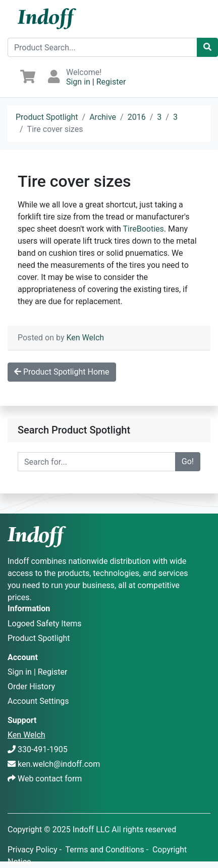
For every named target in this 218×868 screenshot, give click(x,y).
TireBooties (144, 229)
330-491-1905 (43, 749)
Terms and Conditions (105, 850)
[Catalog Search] (207, 47)
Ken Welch (85, 338)
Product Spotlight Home (62, 372)
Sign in (78, 82)
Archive (103, 117)
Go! (188, 461)
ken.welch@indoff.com (59, 764)
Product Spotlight (47, 117)
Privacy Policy (33, 850)
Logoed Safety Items (45, 624)
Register (111, 82)
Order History (31, 686)
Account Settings (38, 701)
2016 (137, 117)
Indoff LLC (91, 829)
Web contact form (50, 779)
